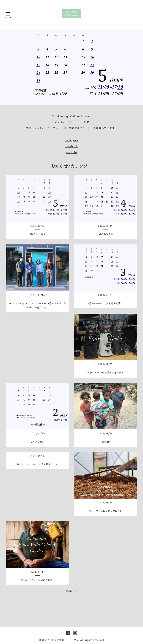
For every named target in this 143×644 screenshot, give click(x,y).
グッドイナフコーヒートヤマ (63, 640)
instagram (71, 140)
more (72, 591)
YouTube (71, 152)
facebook (72, 146)
